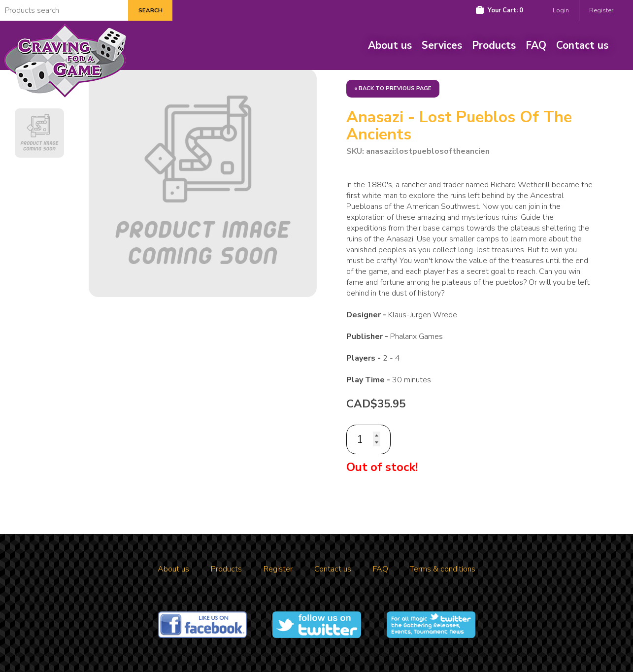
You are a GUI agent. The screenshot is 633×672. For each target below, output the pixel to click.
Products (494, 45)
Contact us (582, 45)
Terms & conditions (443, 569)
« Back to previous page (393, 88)
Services (442, 45)
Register (601, 10)
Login (561, 10)
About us (390, 45)
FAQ (536, 45)
